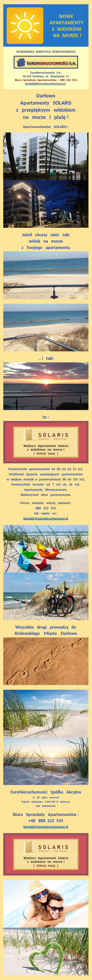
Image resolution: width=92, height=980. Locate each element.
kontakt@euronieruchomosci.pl (46, 518)
